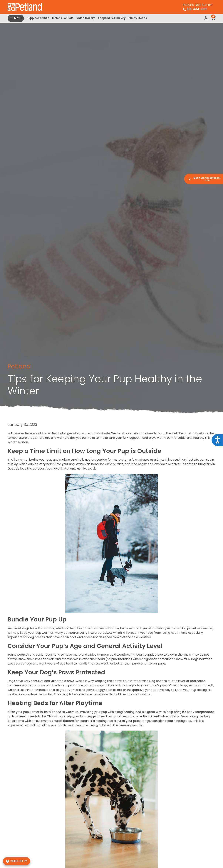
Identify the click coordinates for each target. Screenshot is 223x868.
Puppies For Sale (38, 18)
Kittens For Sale (63, 18)
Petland (19, 366)
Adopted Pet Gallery (112, 18)
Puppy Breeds (138, 18)
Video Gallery (86, 18)
